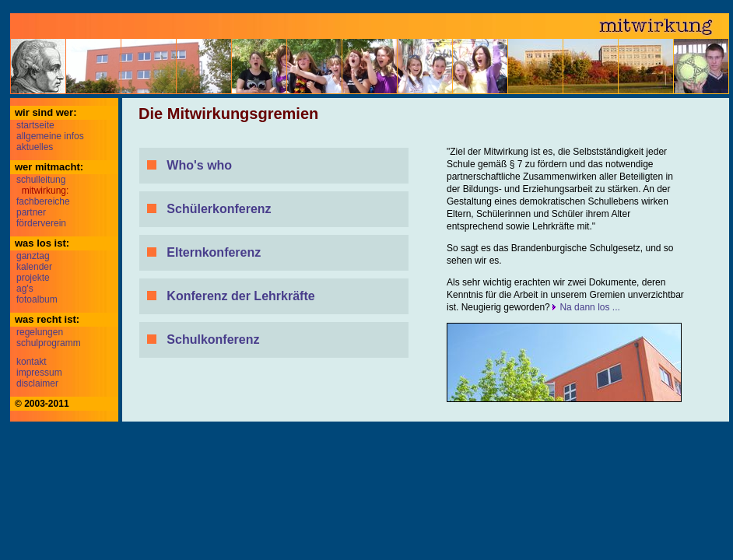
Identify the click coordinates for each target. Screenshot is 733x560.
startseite (35, 125)
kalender (34, 267)
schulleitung (41, 180)
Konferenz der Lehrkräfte (240, 296)
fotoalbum (37, 299)
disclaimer (37, 383)
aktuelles (35, 147)
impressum (39, 373)
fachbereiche (43, 201)
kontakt (32, 362)
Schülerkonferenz (219, 209)
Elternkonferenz (214, 252)
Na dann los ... (589, 307)
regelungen (40, 332)
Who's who (199, 165)
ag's (25, 289)
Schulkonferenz (213, 339)
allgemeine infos (50, 136)
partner (31, 212)
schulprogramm (49, 343)
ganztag (33, 256)
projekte (33, 278)
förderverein (41, 223)
